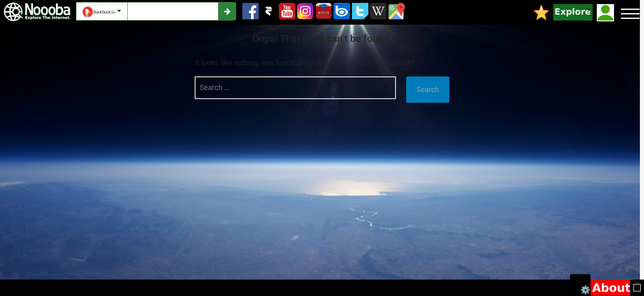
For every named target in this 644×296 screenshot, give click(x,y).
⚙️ (585, 289)
